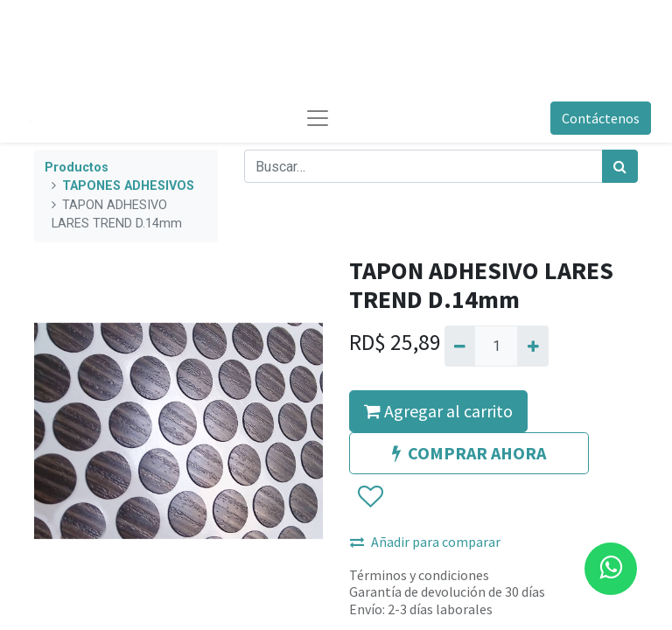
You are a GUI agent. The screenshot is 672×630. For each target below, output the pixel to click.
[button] (370, 497)
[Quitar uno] (460, 346)
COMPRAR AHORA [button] (469, 453)
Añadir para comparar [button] (425, 542)
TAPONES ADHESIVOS (128, 186)
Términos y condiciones (419, 575)
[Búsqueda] (620, 166)
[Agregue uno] (532, 346)
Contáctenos (601, 118)
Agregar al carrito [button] (438, 411)
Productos (77, 168)
